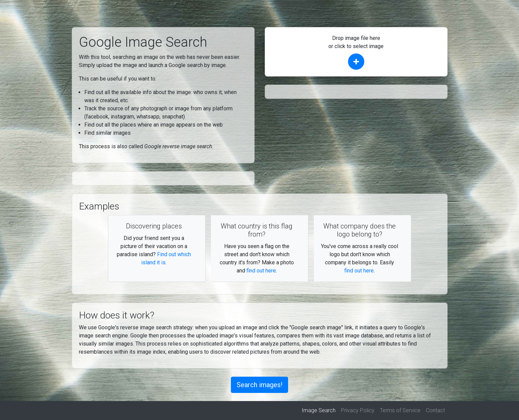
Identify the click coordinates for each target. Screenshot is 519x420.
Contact (435, 410)
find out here (261, 271)
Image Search (320, 410)
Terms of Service (400, 410)
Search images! (259, 385)
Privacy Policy (358, 410)
